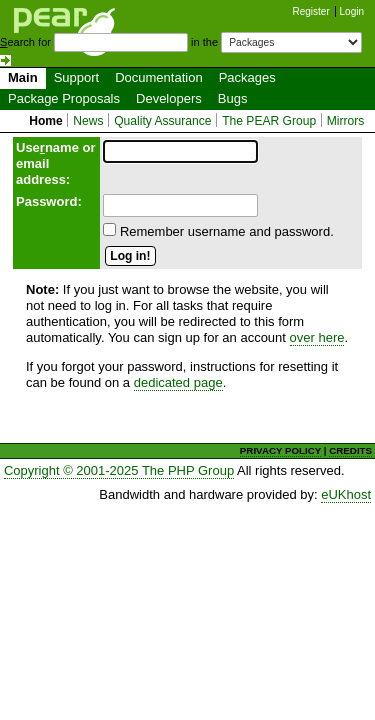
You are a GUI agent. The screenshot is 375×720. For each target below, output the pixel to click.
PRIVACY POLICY (280, 450)
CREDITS (350, 450)
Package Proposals (64, 98)
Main (23, 77)
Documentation (158, 77)
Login (352, 11)
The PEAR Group (269, 121)
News (88, 121)
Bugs (233, 98)
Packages (247, 77)
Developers (169, 98)
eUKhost (346, 494)
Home (46, 121)
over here (317, 337)
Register (311, 11)
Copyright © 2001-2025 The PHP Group (119, 470)
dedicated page (178, 382)
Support (77, 77)
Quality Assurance (162, 121)
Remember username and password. (227, 231)
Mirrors (346, 121)
